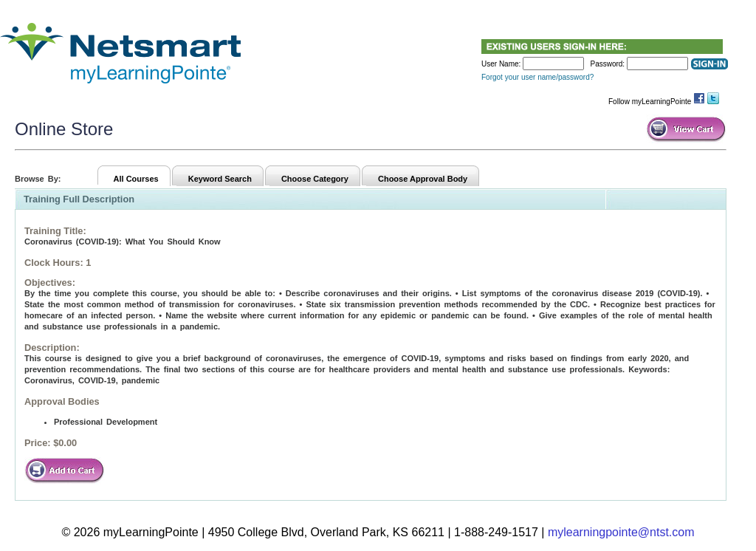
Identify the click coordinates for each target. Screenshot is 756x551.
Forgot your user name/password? (537, 77)
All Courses (136, 179)
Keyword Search (220, 179)
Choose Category (315, 179)
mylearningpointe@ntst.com (621, 532)
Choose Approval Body (423, 179)
